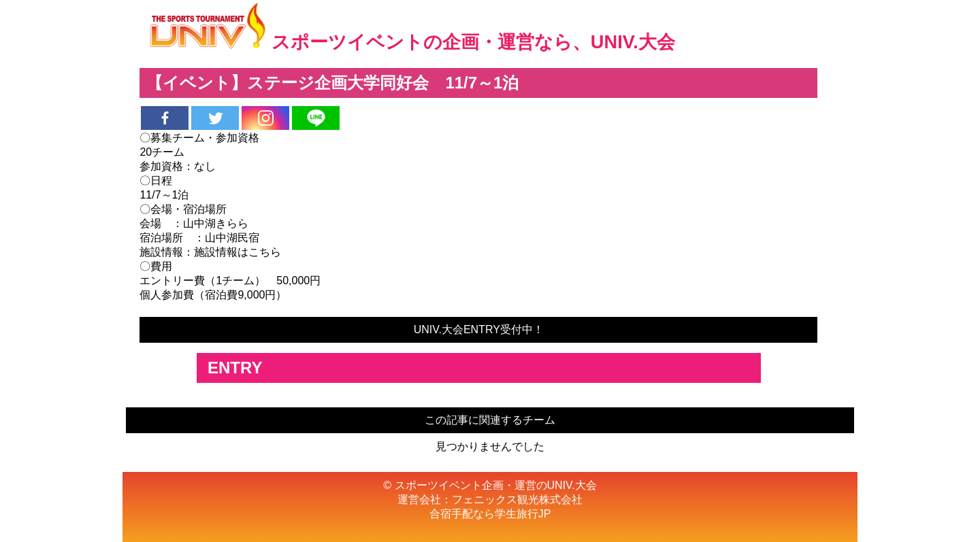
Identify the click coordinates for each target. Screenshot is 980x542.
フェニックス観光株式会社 (517, 499)
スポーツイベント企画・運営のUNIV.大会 (496, 485)
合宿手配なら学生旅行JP (490, 514)
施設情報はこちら (238, 252)
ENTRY (235, 368)
